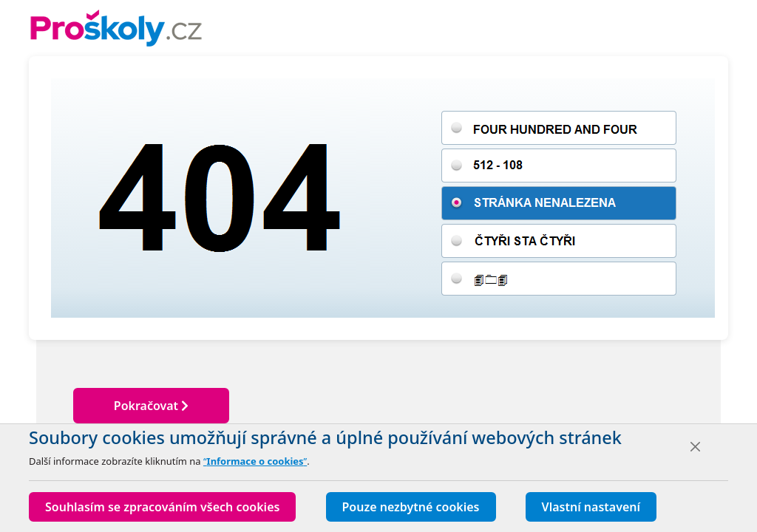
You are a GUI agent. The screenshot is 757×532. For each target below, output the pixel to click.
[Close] (695, 447)
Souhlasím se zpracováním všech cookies (162, 507)
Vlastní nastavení (591, 507)
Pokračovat (151, 406)
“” (255, 461)
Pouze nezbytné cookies (411, 507)
